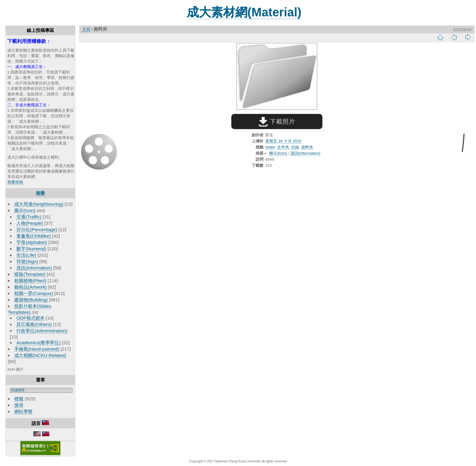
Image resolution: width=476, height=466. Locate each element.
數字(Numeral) (31, 249)
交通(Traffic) (29, 217)
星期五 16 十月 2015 (283, 141)
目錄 (295, 147)
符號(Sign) (27, 261)
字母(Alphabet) (32, 242)
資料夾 (307, 147)
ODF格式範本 (30, 318)
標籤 (19, 399)
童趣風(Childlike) (34, 236)
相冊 (40, 193)
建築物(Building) (31, 300)
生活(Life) (26, 255)
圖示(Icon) (25, 210)
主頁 (86, 29)
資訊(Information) (34, 268)
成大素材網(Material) (244, 12)
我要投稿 (15, 182)
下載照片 (277, 122)
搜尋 (19, 405)
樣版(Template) (30, 274)
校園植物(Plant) (30, 281)
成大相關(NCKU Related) (40, 355)
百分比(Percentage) (37, 230)
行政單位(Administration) (42, 331)
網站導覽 (23, 411)
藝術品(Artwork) (31, 287)
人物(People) (30, 223)
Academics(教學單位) (38, 343)
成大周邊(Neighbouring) (39, 204)
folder (270, 147)
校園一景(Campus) (34, 293)
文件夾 (283, 147)
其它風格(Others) (34, 324)
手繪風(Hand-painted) (37, 349)
